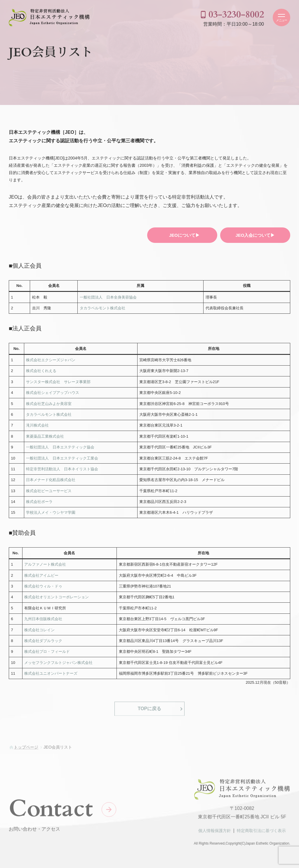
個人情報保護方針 (215, 833)
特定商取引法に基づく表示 (261, 833)
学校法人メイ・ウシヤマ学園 (51, 512)
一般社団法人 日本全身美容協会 (108, 297)
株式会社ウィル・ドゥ (43, 586)
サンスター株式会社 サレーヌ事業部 (58, 382)
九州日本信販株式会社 (43, 619)
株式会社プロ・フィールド (47, 652)
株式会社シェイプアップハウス (53, 393)
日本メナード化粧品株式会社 (51, 480)
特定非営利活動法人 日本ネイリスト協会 (62, 469)
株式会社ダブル (38, 641)
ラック (57, 641)
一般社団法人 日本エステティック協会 (60, 447)
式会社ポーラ (41, 502)
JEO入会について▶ (255, 235)
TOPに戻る (150, 711)
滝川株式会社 (37, 425)
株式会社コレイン (39, 630)
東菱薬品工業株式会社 (45, 436)
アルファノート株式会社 (45, 564)
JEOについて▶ (184, 235)
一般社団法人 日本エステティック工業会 (62, 458)
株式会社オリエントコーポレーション (57, 597)
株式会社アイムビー (41, 575)
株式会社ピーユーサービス (49, 491)
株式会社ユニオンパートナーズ (51, 673)
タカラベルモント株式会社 (102, 308)
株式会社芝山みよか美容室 (49, 404)
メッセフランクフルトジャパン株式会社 (58, 663)
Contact (51, 811)
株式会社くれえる (41, 371)
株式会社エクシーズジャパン (51, 360)
